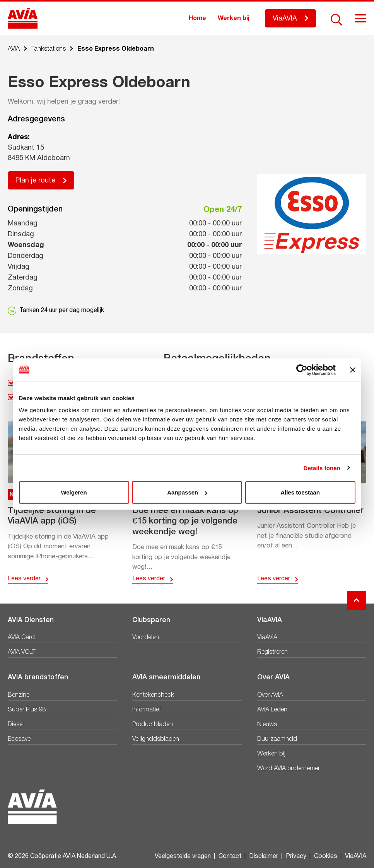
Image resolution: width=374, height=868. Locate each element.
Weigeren (74, 492)
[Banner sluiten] (353, 370)
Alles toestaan (300, 492)
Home (197, 19)
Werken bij (234, 19)
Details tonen (322, 468)
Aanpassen (187, 492)
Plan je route (35, 181)
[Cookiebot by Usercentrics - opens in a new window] (302, 370)
